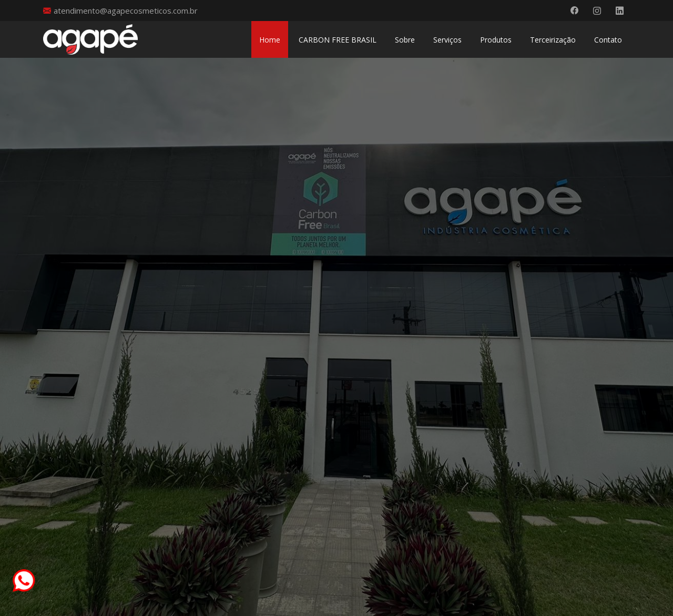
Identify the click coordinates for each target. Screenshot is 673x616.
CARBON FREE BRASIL (338, 40)
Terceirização (553, 40)
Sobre (405, 40)
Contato (608, 40)
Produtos (496, 40)
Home (270, 40)
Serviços (447, 40)
